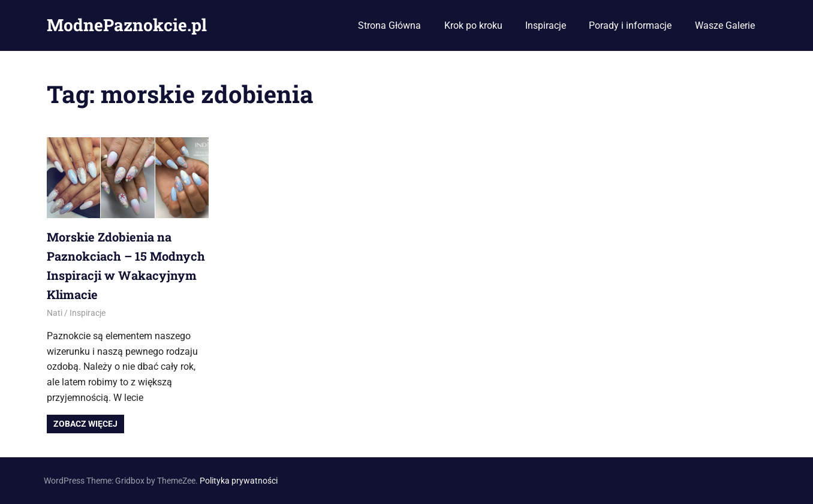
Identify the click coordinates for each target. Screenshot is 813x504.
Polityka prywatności (239, 481)
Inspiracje (546, 25)
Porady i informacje (630, 25)
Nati (55, 313)
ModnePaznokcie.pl (127, 25)
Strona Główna (389, 25)
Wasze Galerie (725, 25)
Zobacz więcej (85, 424)
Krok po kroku (473, 25)
